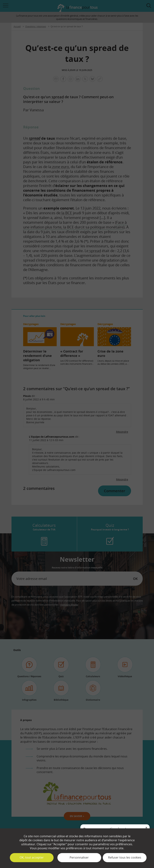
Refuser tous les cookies (125, 857)
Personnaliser (79, 857)
